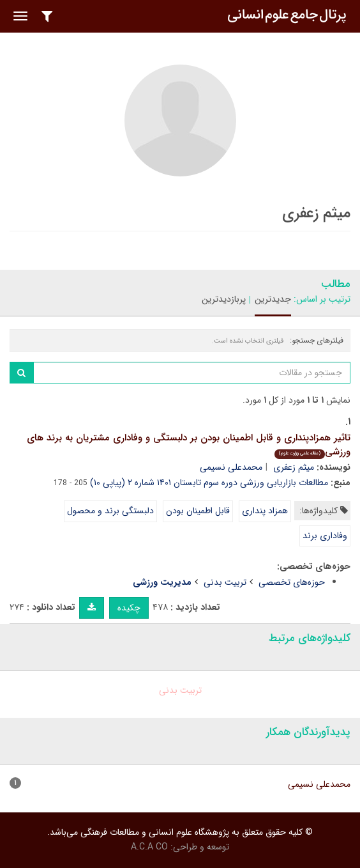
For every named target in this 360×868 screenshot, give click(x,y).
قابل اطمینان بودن (198, 511)
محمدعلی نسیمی (231, 467)
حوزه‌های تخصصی (292, 582)
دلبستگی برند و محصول (110, 511)
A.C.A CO (149, 847)
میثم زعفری (294, 467)
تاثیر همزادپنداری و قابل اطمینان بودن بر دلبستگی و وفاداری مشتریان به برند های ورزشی (189, 445)
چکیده (129, 608)
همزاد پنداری (265, 511)
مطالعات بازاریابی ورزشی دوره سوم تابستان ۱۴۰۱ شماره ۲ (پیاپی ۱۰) (209, 483)
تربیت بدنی (225, 582)
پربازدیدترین (224, 299)
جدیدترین (273, 299)
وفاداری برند (325, 536)
